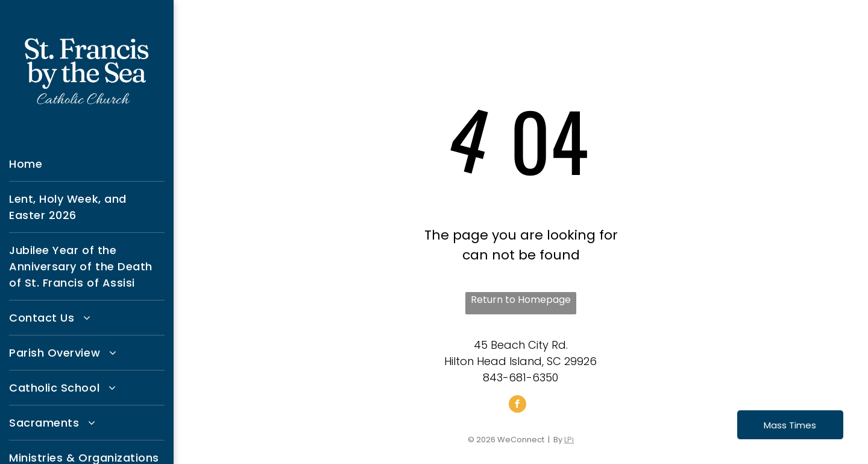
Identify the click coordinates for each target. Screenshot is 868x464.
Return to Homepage (521, 300)
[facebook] (517, 405)
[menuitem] (87, 164)
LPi (569, 440)
